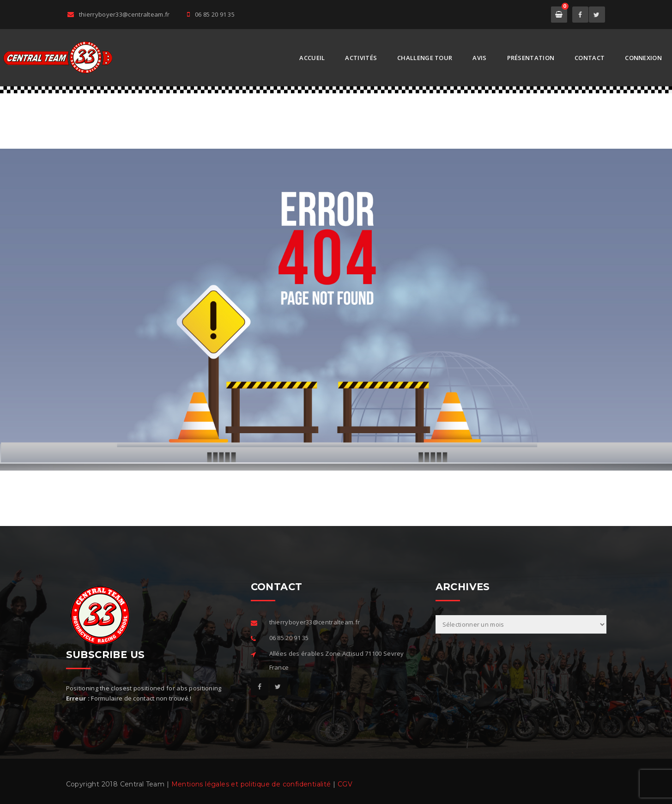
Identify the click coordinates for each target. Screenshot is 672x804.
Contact (590, 58)
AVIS (479, 58)
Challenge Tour (425, 58)
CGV (345, 784)
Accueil (312, 58)
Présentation (531, 58)
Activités (361, 58)
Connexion (643, 58)
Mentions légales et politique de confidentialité (251, 784)
